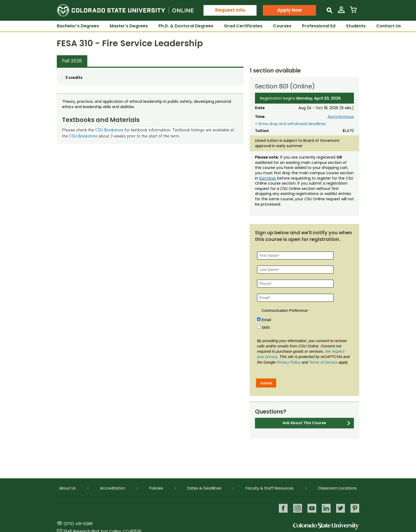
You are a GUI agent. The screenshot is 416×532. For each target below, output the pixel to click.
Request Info (230, 10)
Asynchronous (341, 117)
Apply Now (289, 10)
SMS (266, 327)
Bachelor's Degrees (78, 26)
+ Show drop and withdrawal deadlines (290, 124)
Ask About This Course (304, 423)
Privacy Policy (289, 362)
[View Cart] (353, 12)
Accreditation (113, 488)
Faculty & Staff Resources (270, 488)
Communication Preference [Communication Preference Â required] (285, 310)
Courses (282, 26)
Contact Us (389, 26)
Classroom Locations (337, 488)
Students (356, 26)
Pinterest (355, 508)
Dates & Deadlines (204, 488)
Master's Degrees (129, 26)
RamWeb (268, 178)
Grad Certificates (243, 26)
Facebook (283, 508)
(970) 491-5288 (78, 524)
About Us (67, 488)
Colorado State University (326, 526)
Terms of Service (323, 362)
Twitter (341, 508)
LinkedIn (326, 508)
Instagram (298, 508)
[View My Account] (341, 12)
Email (266, 320)
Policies (156, 488)
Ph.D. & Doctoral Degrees (186, 26)
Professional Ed (319, 26)
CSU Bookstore (109, 130)
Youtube (312, 508)
